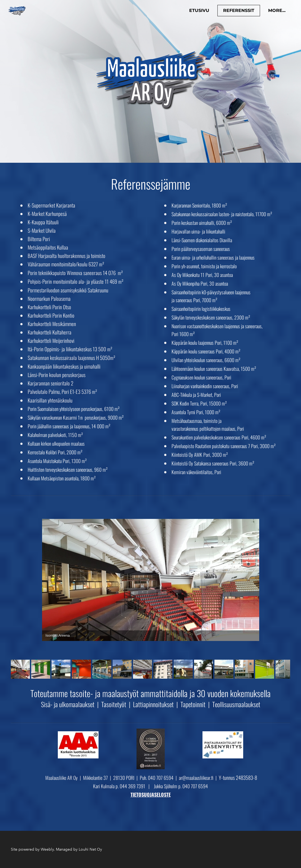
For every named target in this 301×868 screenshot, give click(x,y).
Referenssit (236, 12)
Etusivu (197, 12)
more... (274, 12)
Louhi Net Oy (90, 849)
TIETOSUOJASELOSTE (151, 794)
